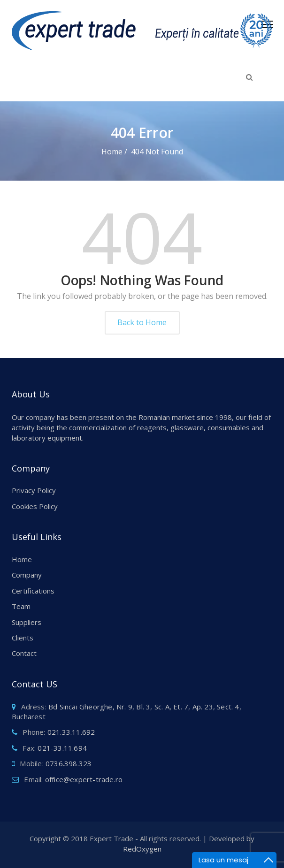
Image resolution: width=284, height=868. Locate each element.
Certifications (33, 591)
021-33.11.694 (62, 748)
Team (21, 606)
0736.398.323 (69, 763)
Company (27, 575)
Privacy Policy (34, 490)
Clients (23, 638)
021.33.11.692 (71, 732)
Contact (24, 653)
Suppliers (27, 622)
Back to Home (142, 322)
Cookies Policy (35, 506)
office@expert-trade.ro (84, 779)
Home (22, 559)
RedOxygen (142, 849)
